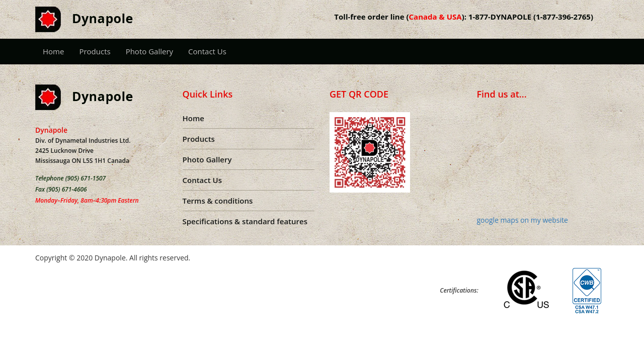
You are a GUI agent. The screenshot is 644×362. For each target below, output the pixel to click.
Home (53, 51)
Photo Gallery (149, 51)
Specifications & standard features (245, 221)
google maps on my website (522, 220)
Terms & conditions (218, 201)
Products (95, 51)
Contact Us (207, 51)
